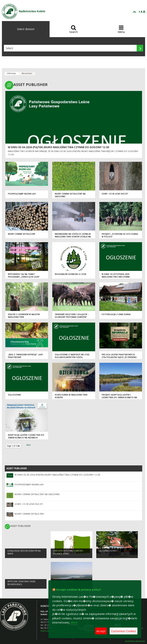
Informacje (11, 73)
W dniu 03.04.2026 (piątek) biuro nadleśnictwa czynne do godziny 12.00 (58, 147)
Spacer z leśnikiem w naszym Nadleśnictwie (24, 316)
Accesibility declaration (135, 641)
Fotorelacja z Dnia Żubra (116, 314)
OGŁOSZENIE (14, 395)
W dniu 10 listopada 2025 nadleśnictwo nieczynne (116, 276)
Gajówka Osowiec (108, 551)
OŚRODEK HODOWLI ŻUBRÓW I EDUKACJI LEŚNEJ (68, 552)
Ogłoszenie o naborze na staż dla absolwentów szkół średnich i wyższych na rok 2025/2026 (72, 359)
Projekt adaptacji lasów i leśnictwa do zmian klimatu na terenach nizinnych (119, 398)
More (74, 622)
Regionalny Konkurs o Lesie (71, 274)
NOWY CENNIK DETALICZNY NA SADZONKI (37, 494)
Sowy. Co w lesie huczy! (115, 194)
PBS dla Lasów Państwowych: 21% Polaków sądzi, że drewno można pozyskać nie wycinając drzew (119, 359)
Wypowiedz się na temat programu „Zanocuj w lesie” (24, 276)
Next (29, 445)
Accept (101, 631)
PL (135, 12)
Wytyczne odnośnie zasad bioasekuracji (22, 583)
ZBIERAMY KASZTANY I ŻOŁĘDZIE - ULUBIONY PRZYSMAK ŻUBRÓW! (72, 316)
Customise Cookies (124, 631)
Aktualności (27, 73)
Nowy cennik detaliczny (22, 234)
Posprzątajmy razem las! (22, 194)
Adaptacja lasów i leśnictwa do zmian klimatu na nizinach (26, 436)
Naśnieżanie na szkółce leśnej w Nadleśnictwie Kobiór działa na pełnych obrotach (73, 237)
